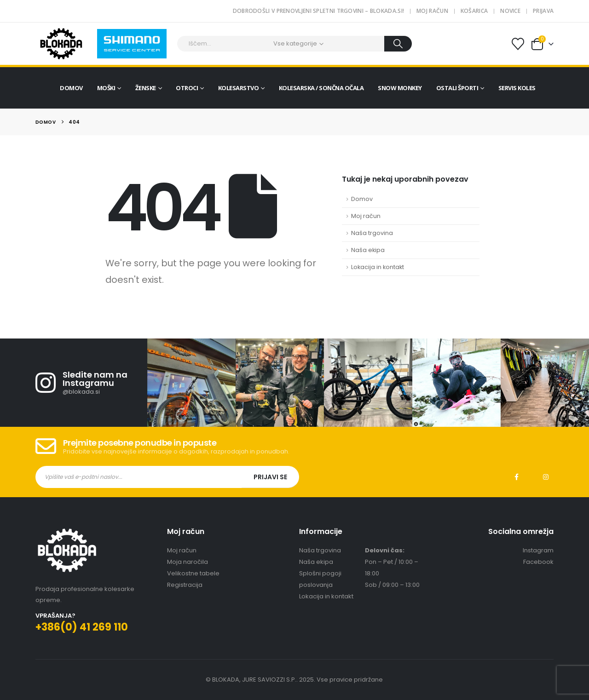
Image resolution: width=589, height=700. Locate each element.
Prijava (543, 11)
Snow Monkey (400, 88)
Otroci (187, 88)
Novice (510, 11)
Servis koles (517, 88)
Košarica (474, 11)
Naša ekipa (368, 250)
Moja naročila (188, 562)
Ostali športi (457, 88)
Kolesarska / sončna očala (321, 88)
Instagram (546, 477)
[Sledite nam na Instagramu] (91, 383)
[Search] (398, 44)
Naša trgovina (372, 233)
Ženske (146, 88)
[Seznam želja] (518, 44)
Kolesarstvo (239, 88)
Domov (71, 88)
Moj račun (432, 11)
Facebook (516, 477)
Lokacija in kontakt (378, 267)
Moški (106, 88)
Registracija (185, 585)
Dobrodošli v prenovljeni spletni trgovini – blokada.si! (319, 11)
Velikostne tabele (193, 573)
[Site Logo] (61, 44)
